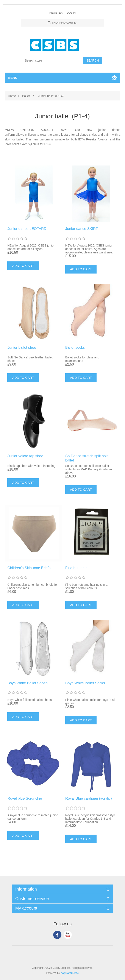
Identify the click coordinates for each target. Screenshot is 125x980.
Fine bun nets (76, 568)
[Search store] (53, 60)
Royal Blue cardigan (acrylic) (89, 798)
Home (12, 96)
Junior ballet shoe (22, 348)
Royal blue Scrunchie (25, 798)
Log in (71, 13)
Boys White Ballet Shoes (27, 683)
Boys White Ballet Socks (85, 683)
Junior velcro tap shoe (25, 456)
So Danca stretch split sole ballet (87, 458)
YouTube (68, 935)
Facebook (57, 935)
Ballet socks (75, 348)
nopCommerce (70, 973)
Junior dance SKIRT (82, 229)
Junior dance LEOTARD (27, 229)
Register (56, 13)
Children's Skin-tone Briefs (29, 568)
